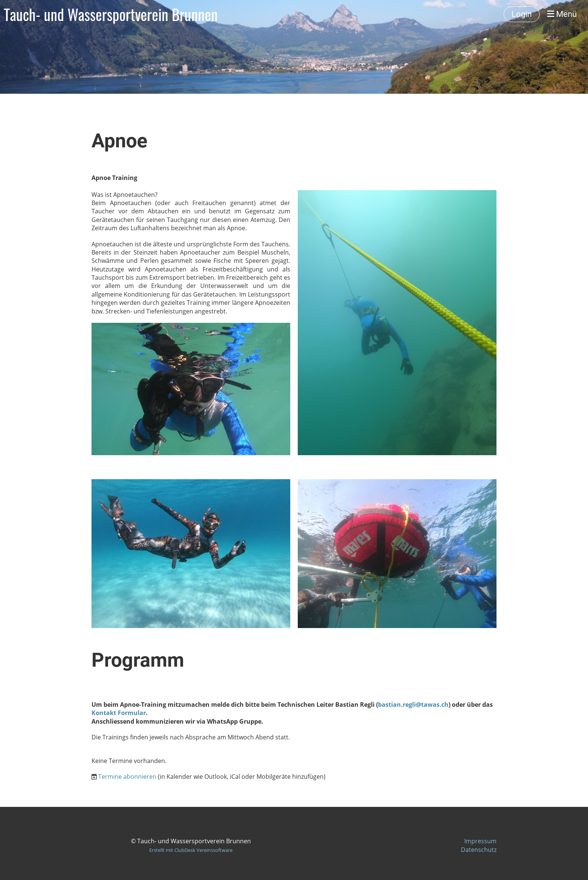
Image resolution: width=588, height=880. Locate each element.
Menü (562, 14)
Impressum (480, 841)
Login (522, 14)
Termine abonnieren (127, 777)
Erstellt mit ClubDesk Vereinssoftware (191, 850)
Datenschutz (479, 850)
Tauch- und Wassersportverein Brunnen (111, 14)
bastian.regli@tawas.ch (413, 705)
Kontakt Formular (119, 713)
